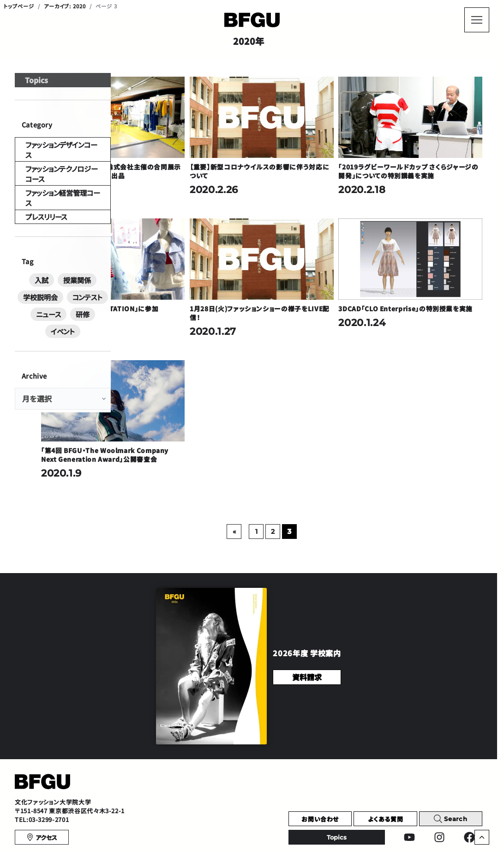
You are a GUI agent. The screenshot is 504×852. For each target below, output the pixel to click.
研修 (97, 338)
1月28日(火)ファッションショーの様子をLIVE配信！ (313, 282)
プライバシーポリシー (39, 833)
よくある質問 (386, 776)
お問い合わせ (320, 776)
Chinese (390, 833)
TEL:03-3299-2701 (42, 777)
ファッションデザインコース (57, 173)
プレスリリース (41, 252)
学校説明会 (92, 322)
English (438, 833)
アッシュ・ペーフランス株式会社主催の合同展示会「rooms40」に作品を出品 (201, 156)
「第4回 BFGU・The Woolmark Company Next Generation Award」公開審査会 (195, 408)
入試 (25, 322)
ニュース (69, 338)
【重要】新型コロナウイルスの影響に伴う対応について (314, 151)
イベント (63, 353)
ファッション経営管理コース (58, 226)
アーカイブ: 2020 (65, 6)
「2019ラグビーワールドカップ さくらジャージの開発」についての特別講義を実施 (428, 156)
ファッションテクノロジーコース (62, 200)
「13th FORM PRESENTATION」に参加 (200, 282)
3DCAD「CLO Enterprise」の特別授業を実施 (428, 282)
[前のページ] (288, 489)
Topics (33, 97)
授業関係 (55, 322)
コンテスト (34, 338)
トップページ (19, 6)
